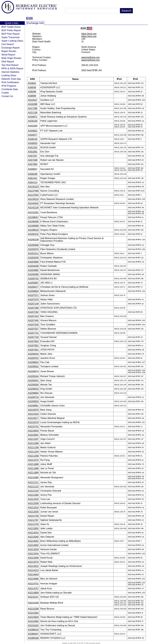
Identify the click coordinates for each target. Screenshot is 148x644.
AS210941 (33, 435)
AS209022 (33, 366)
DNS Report (8, 61)
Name (76, 79)
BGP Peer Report (11, 34)
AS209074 (33, 371)
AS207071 (33, 295)
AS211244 (33, 452)
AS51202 (33, 147)
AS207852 (33, 346)
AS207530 (33, 325)
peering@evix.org (90, 57)
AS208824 (33, 362)
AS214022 (33, 566)
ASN (33, 79)
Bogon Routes (9, 51)
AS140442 (33, 203)
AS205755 (33, 279)
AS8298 (32, 92)
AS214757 (33, 588)
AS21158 (33, 113)
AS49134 (33, 139)
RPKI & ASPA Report (12, 68)
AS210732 (33, 427)
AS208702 (33, 358)
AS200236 (33, 240)
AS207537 (33, 329)
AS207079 (33, 299)
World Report (8, 55)
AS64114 (33, 182)
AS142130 (33, 208)
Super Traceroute (10, 37)
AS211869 (33, 473)
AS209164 (33, 376)
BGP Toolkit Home (11, 27)
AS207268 (33, 308)
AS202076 (33, 249)
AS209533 (33, 389)
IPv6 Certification (10, 82)
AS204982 (33, 270)
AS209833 (33, 401)
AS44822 (33, 131)
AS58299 (33, 174)
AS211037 (33, 439)
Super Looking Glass (12, 41)
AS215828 (33, 617)
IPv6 (136, 79)
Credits (5, 93)
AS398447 (33, 634)
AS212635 (33, 512)
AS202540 (33, 258)
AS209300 (33, 385)
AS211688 (33, 464)
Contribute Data (10, 89)
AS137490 (33, 191)
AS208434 (33, 354)
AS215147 (33, 597)
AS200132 (33, 234)
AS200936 (33, 245)
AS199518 (33, 230)
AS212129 (33, 491)
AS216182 (33, 625)
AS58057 (33, 169)
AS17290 (33, 108)
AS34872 (33, 117)
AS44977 (33, 135)
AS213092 (33, 545)
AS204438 (33, 266)
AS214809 (33, 593)
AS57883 (33, 164)
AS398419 (33, 630)
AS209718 (33, 397)
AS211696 (33, 468)
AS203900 (33, 262)
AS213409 (33, 558)
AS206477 (33, 287)
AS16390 (33, 104)
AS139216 (33, 199)
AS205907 (33, 283)
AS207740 (33, 337)
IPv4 (120, 79)
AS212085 (33, 477)
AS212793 (33, 524)
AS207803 (33, 341)
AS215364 (33, 613)
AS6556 (32, 87)
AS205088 (33, 274)
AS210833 (33, 431)
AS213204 (33, 549)
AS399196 (33, 638)
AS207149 (33, 304)
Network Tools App (11, 79)
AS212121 (33, 482)
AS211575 (33, 460)
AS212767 (33, 520)
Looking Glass (9, 75)
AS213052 (33, 541)
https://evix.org (89, 34)
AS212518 (33, 508)
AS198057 (33, 217)
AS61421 (33, 178)
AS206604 (33, 291)
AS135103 (33, 187)
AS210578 (33, 422)
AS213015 (33, 533)
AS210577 (33, 418)
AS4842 (32, 83)
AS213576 (33, 562)
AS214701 (33, 584)
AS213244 (33, 554)
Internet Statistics (10, 72)
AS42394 (33, 126)
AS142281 (33, 212)
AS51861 (33, 152)
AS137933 (33, 195)
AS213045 (33, 537)
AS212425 (33, 499)
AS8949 (32, 96)
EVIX (29, 18)
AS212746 (33, 516)
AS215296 (33, 609)
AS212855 (33, 528)
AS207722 (33, 333)
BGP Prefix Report (11, 30)
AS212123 (33, 487)
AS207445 (33, 320)
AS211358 (33, 456)
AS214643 (33, 574)
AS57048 (33, 160)
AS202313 (33, 253)
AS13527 (33, 100)
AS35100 (33, 121)
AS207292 (33, 312)
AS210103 (33, 414)
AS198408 (33, 222)
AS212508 (33, 503)
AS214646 (33, 579)
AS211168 (33, 447)
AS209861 (33, 406)
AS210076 (33, 410)
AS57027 (33, 156)
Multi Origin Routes (11, 58)
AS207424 (33, 316)
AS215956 (33, 621)
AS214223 (33, 570)
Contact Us (7, 96)
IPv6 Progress (9, 86)
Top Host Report (10, 65)
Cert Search (8, 44)
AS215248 (33, 603)
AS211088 (33, 443)
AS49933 (33, 143)
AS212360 (33, 495)
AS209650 (33, 393)
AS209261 (33, 380)
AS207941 (33, 350)
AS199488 (33, 226)
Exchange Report (10, 48)
